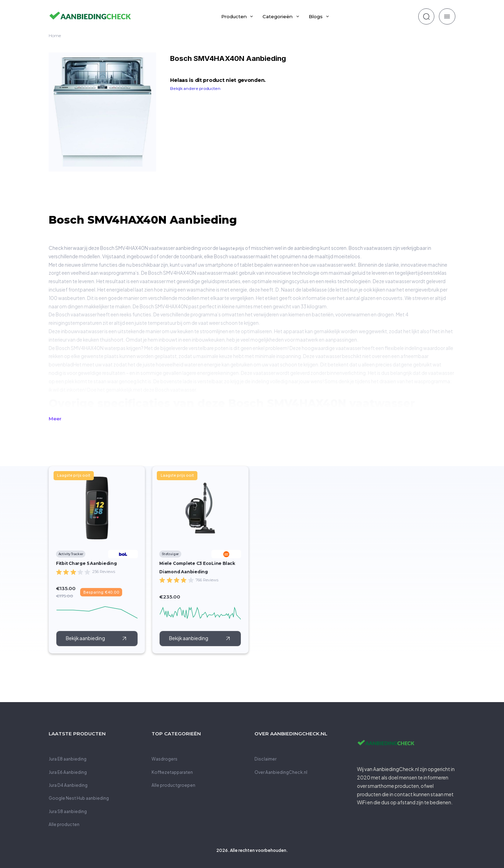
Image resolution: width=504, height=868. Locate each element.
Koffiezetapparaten (172, 772)
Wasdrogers (164, 759)
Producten (234, 16)
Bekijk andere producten (195, 88)
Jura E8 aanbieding (68, 759)
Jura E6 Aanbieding (68, 772)
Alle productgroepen (173, 785)
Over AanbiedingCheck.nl (281, 772)
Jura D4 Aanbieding (68, 785)
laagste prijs (232, 248)
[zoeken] (426, 16)
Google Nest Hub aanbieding (79, 798)
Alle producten (64, 824)
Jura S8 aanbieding (68, 811)
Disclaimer (265, 759)
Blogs (316, 16)
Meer (55, 419)
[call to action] (97, 638)
